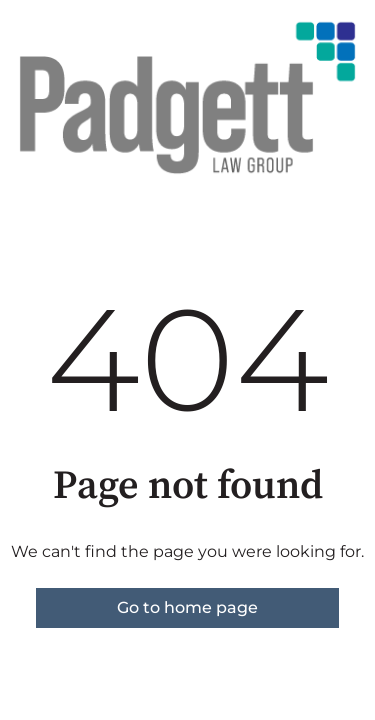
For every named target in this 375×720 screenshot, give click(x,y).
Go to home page (187, 607)
